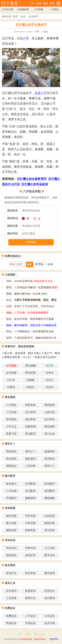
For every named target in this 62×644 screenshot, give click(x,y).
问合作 (50, 387)
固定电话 (11, 555)
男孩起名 (11, 623)
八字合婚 (11, 491)
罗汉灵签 (50, 530)
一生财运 (54, 9)
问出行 (50, 380)
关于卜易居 (24, 634)
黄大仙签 (11, 523)
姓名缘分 (11, 484)
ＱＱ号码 (50, 548)
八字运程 (11, 412)
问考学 (50, 373)
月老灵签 (30, 523)
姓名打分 (11, 573)
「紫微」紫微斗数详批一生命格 (26, 294)
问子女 (11, 380)
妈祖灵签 (50, 523)
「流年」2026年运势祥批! (28, 281)
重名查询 (50, 573)
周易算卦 (11, 451)
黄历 (52, 3)
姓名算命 (30, 573)
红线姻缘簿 (23, 9)
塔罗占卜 (50, 466)
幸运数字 (30, 434)
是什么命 (50, 434)
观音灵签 (11, 516)
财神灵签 (30, 530)
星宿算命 (50, 459)
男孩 (40, 264)
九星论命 (50, 412)
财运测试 (11, 459)
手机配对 (11, 498)
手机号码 (11, 548)
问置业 (11, 387)
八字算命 (11, 405)
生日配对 (30, 491)
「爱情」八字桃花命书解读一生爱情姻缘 (31, 287)
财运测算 (50, 426)
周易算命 (50, 405)
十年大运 (11, 426)
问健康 (30, 380)
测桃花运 (11, 466)
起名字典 (50, 623)
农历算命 (11, 419)
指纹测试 (30, 459)
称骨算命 (30, 405)
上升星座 (11, 598)
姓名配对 (50, 484)
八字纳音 (30, 466)
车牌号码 (30, 548)
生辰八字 (41, 93)
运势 (39, 3)
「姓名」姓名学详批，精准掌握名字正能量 (29, 319)
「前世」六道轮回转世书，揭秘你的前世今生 (30, 338)
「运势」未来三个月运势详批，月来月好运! (29, 306)
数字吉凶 (50, 555)
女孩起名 (30, 623)
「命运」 (30, 300)
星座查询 (30, 591)
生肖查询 (11, 591)
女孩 (49, 264)
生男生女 (50, 591)
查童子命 (11, 434)
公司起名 (50, 616)
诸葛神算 (50, 451)
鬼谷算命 (30, 419)
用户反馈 (39, 634)
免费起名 (11, 616)
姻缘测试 (30, 498)
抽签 (45, 3)
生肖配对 (30, 484)
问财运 (30, 387)
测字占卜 (30, 451)
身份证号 (30, 555)
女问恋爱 (11, 373)
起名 (23, 17)
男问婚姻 (30, 366)
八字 (32, 3)
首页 (15, 17)
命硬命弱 (30, 426)
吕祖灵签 (50, 516)
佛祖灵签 (11, 530)
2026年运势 (8, 9)
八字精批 (39, 9)
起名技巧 (34, 17)
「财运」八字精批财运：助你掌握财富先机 (29, 331)
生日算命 (50, 419)
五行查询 (30, 412)
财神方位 (30, 598)
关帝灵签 (30, 516)
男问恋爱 (30, 373)
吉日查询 (50, 598)
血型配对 (50, 491)
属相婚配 (50, 498)
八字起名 (30, 616)
